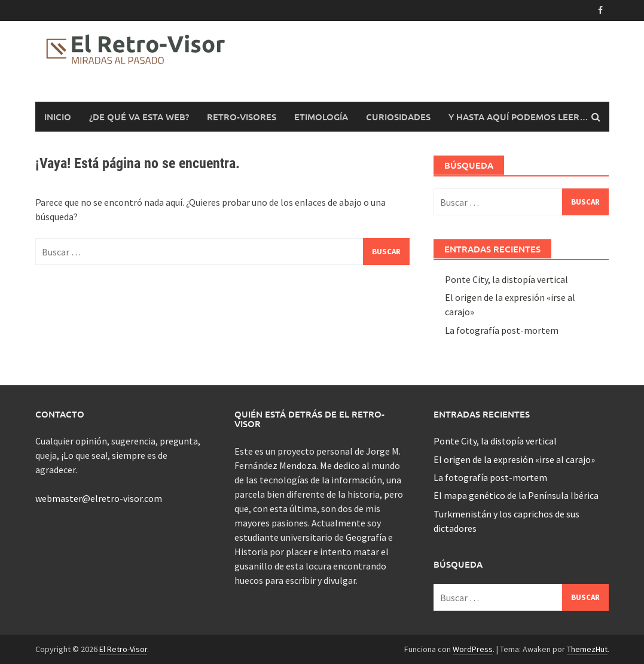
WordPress (473, 649)
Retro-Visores (242, 117)
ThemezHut (587, 649)
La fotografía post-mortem (502, 330)
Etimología (321, 117)
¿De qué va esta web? (139, 117)
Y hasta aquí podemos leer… (518, 117)
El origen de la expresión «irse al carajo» (514, 459)
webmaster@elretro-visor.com (99, 498)
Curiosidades (398, 117)
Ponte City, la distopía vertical (506, 279)
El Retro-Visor (123, 649)
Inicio (58, 117)
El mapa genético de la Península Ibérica (516, 495)
